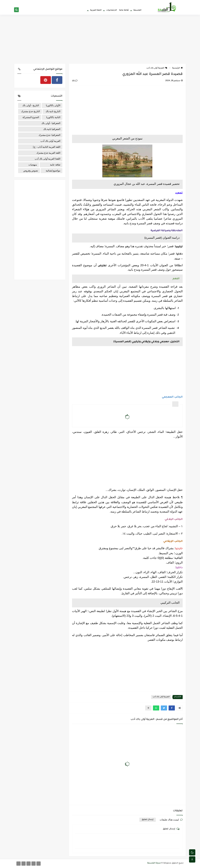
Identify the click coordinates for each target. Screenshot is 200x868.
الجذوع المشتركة (31, 117)
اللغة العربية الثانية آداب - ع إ (47, 147)
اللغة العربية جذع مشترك (48, 153)
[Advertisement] (100, 39)
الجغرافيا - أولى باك (51, 123)
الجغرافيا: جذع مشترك (49, 135)
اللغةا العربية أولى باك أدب (47, 159)
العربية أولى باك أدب (157, 68)
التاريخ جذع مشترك (30, 111)
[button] (172, 708)
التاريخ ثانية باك (53, 111)
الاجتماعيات (112, 10)
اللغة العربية (96, 10)
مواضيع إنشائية (53, 171)
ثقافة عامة (124, 10)
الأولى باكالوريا (53, 105)
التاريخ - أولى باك (31, 105)
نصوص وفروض (31, 171)
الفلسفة (137, 10)
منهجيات (33, 165)
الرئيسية (177, 68)
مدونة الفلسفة (154, 863)
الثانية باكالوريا (53, 117)
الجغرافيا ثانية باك (52, 129)
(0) (75, 81)
